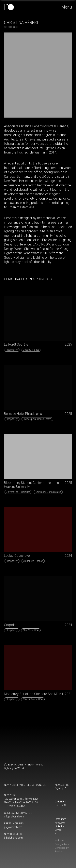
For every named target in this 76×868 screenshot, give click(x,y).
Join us (60, 805)
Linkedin (59, 826)
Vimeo (58, 830)
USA (31, 630)
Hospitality (12, 350)
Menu (67, 7)
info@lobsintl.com (14, 817)
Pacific (58, 852)
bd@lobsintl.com (13, 838)
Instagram (60, 819)
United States (37, 419)
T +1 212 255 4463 (14, 806)
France (31, 350)
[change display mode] (5, 845)
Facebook (60, 823)
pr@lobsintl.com (13, 827)
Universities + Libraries (18, 492)
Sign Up (61, 788)
